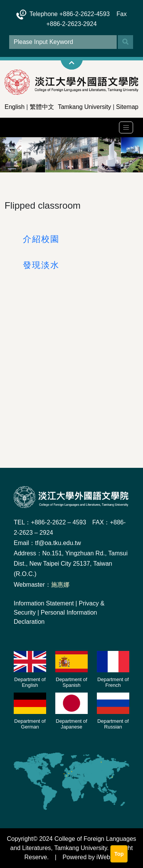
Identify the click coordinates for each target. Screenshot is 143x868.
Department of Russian (113, 724)
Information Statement (44, 603)
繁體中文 (42, 107)
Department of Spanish (71, 682)
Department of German (30, 724)
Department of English (30, 682)
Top (119, 854)
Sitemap (127, 107)
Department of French (113, 682)
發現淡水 (41, 265)
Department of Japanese (71, 724)
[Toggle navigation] (126, 127)
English (14, 107)
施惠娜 (60, 585)
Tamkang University (85, 107)
